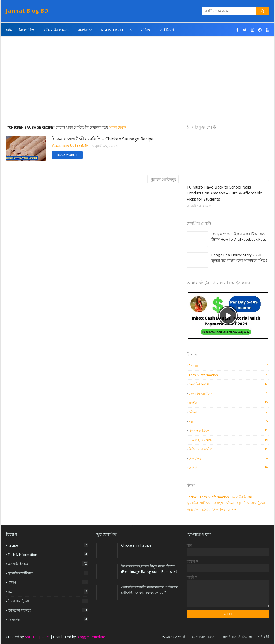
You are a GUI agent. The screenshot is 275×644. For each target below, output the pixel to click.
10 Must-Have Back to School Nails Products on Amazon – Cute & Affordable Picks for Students (225, 193)
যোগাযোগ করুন (203, 637)
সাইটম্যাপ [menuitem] (167, 30)
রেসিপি (229, 468)
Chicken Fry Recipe (136, 545)
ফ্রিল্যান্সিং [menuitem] (26, 30)
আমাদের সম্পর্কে (174, 637)
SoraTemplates (37, 637)
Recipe (229, 366)
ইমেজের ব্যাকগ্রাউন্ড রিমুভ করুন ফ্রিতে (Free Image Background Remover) (149, 569)
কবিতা (229, 412)
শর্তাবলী (263, 637)
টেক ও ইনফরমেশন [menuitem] (57, 30)
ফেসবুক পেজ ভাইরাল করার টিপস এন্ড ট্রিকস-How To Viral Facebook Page (239, 237)
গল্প (229, 421)
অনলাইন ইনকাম (229, 384)
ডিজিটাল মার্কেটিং (229, 449)
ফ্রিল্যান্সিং (229, 458)
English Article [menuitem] (114, 30)
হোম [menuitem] (9, 30)
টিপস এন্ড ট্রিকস (229, 430)
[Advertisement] (137, 85)
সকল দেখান (118, 127)
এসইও (229, 403)
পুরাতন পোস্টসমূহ (163, 179)
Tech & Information (229, 375)
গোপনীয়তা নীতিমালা (237, 637)
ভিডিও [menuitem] (145, 30)
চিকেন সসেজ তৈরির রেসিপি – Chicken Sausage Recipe (103, 139)
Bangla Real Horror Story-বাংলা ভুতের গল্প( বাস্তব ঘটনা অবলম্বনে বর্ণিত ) (239, 258)
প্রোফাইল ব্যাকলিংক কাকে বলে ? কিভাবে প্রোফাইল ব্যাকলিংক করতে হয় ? (150, 590)
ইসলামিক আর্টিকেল (229, 393)
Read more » (67, 155)
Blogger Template (91, 637)
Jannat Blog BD (27, 11)
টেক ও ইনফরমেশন (229, 440)
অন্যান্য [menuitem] (83, 30)
